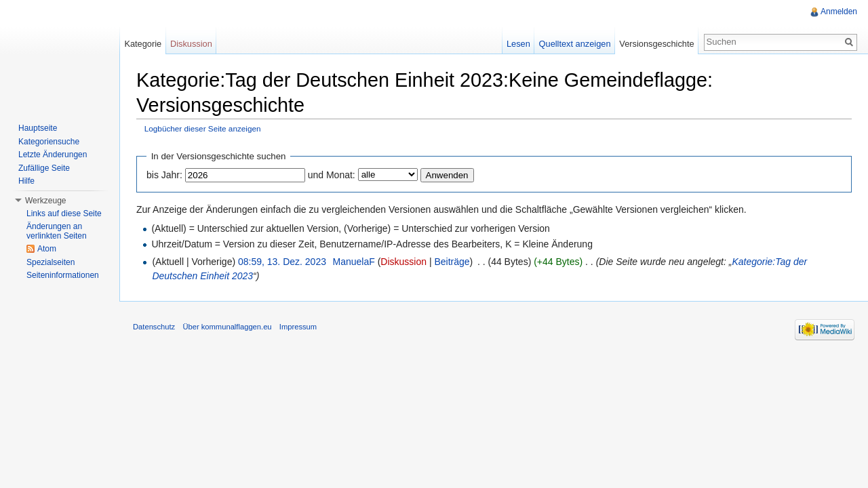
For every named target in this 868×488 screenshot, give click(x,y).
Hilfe (26, 181)
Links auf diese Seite (64, 213)
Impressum (298, 327)
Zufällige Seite (44, 168)
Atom (47, 249)
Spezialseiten (51, 262)
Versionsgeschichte (656, 44)
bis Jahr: (164, 175)
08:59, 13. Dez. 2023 (282, 262)
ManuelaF (353, 262)
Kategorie (143, 44)
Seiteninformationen (63, 275)
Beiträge (452, 262)
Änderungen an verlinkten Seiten (57, 231)
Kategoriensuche (49, 142)
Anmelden (839, 12)
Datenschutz (154, 327)
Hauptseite (38, 128)
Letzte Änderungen (53, 155)
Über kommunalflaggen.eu (227, 327)
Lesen (518, 44)
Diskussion (403, 262)
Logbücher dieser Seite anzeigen (203, 128)
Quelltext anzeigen (575, 44)
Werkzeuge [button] (45, 201)
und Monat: (332, 175)
